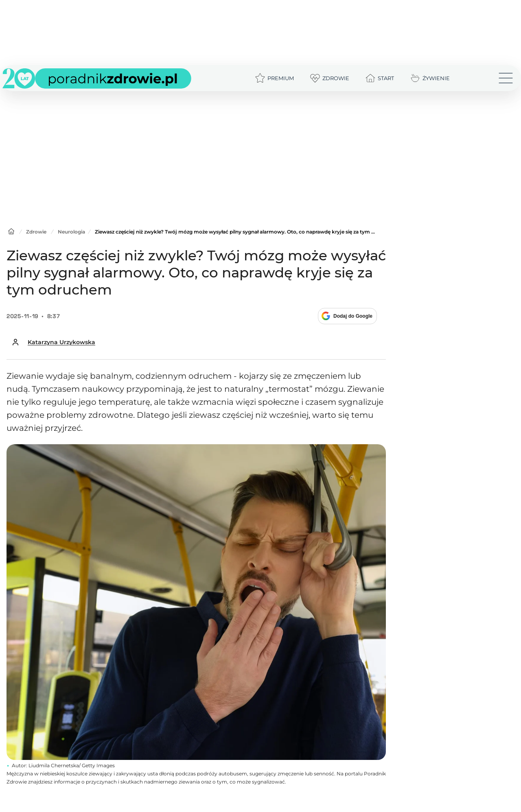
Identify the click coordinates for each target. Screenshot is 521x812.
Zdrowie (36, 232)
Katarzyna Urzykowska (61, 342)
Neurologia (71, 232)
